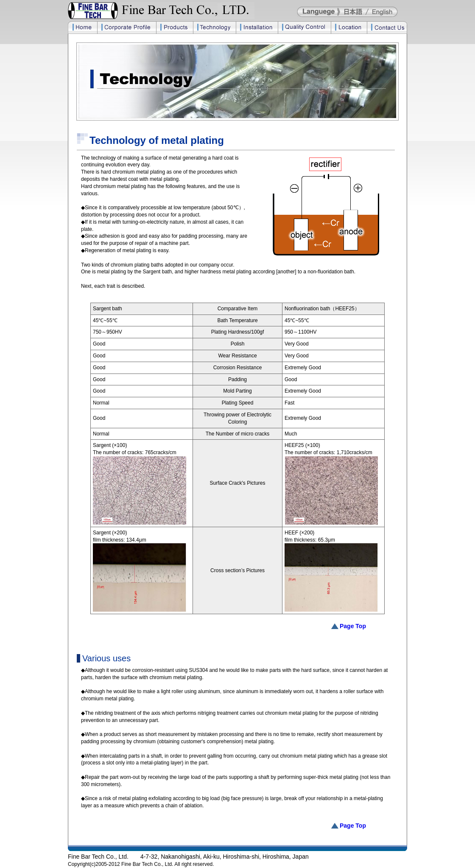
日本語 (355, 12)
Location (349, 28)
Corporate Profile (127, 28)
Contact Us (387, 28)
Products (175, 28)
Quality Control (304, 28)
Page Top (353, 626)
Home (82, 28)
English (383, 12)
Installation (257, 28)
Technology (214, 28)
